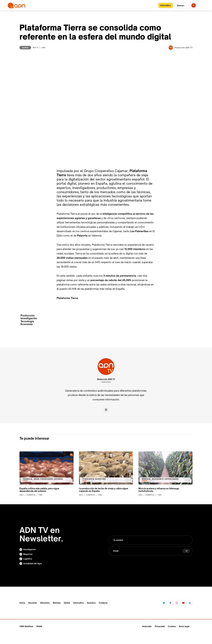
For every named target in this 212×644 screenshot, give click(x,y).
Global (25, 48)
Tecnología (27, 321)
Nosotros (91, 603)
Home (22, 603)
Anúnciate (147, 626)
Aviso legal (184, 626)
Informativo (78, 603)
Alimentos (45, 603)
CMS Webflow (26, 626)
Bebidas (57, 603)
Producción (28, 316)
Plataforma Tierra (67, 298)
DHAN (39, 626)
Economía (27, 324)
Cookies (172, 626)
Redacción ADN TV (106, 379)
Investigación (29, 318)
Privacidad (160, 626)
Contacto (103, 603)
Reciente (33, 603)
